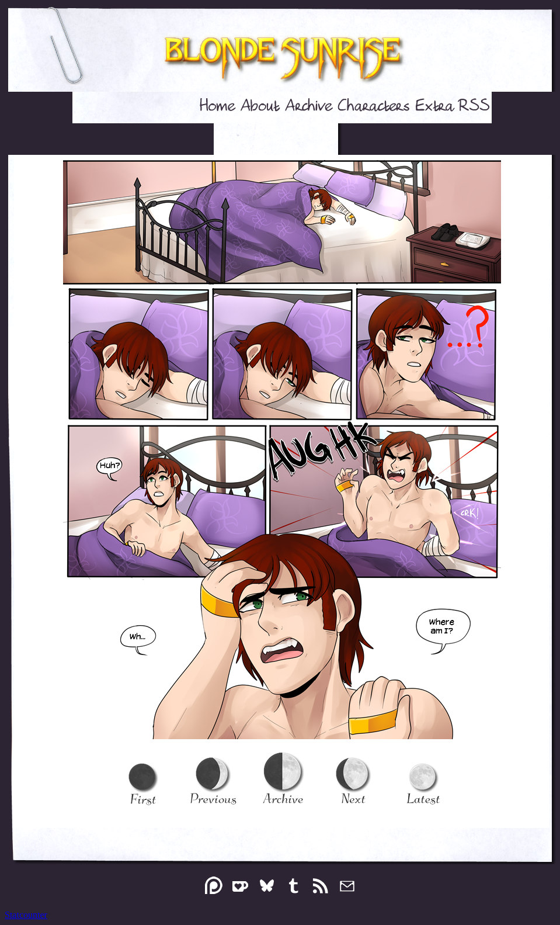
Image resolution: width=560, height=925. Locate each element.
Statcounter (26, 915)
